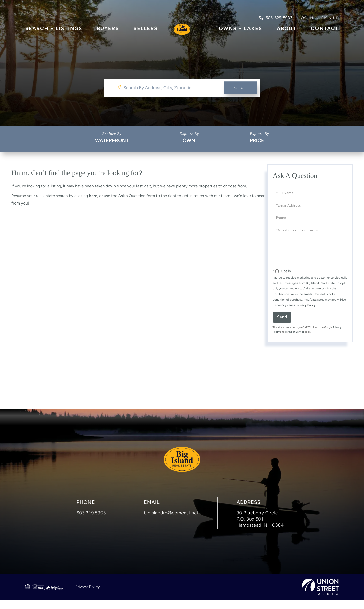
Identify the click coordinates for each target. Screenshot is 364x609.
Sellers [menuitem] (146, 32)
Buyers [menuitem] (108, 32)
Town (188, 140)
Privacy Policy (306, 305)
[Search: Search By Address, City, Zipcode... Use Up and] (182, 88)
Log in (306, 18)
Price (257, 140)
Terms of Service (294, 332)
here (93, 196)
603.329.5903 (91, 522)
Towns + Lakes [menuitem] (239, 32)
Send (282, 317)
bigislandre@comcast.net (171, 522)
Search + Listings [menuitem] (54, 32)
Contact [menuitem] (325, 32)
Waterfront (112, 140)
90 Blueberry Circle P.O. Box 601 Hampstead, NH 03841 (261, 528)
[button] (241, 88)
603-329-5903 (276, 18)
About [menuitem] (287, 32)
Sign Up (330, 18)
